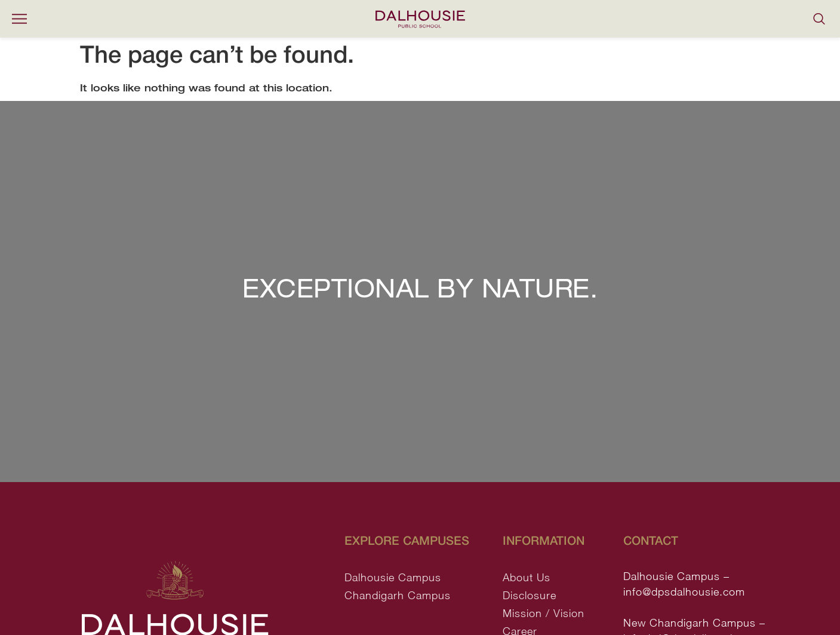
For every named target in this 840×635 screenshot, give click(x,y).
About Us (527, 577)
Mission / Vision (544, 613)
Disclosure (530, 595)
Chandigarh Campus (398, 595)
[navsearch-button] (819, 19)
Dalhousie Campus (393, 577)
